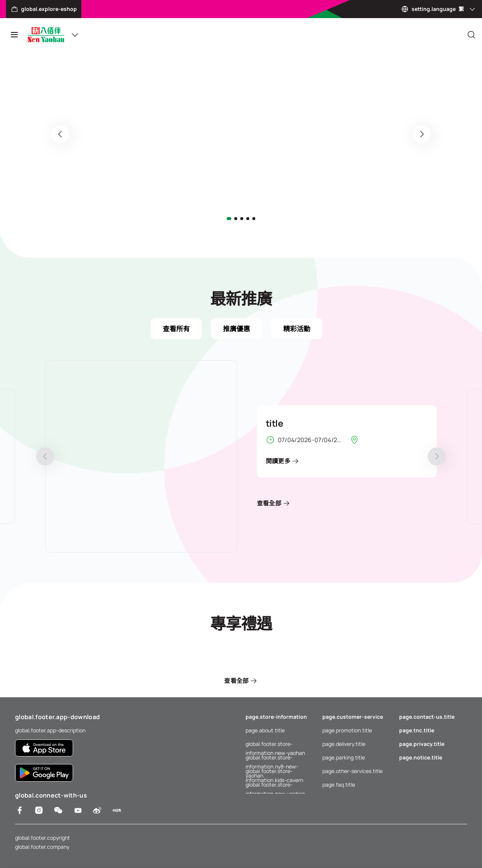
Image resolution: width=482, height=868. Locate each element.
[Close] (471, 35)
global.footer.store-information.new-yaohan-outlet (279, 785)
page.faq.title (339, 785)
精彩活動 (297, 329)
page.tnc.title (417, 730)
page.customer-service (353, 717)
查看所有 (176, 329)
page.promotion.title (347, 730)
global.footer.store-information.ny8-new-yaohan (272, 758)
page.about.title (265, 730)
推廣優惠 (236, 329)
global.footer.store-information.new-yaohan (275, 744)
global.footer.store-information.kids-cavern (274, 772)
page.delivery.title (344, 744)
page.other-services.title (352, 771)
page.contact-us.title (427, 717)
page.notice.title (421, 757)
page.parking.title (344, 757)
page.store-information (276, 717)
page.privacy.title (422, 744)
